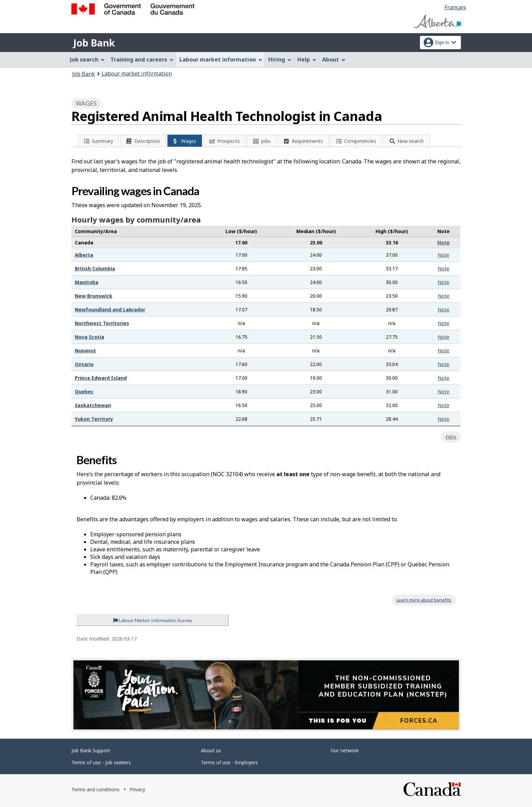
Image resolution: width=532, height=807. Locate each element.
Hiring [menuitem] (280, 59)
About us (211, 750)
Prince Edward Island (101, 378)
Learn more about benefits (424, 600)
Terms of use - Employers (229, 762)
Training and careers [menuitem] (142, 59)
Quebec (84, 392)
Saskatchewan (93, 405)
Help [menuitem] (307, 59)
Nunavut (85, 351)
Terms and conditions (96, 789)
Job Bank (94, 43)
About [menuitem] (334, 59)
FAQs (451, 437)
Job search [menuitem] (87, 59)
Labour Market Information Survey (153, 620)
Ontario (84, 364)
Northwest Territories (102, 323)
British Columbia (95, 268)
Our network (345, 750)
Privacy (137, 789)
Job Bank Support (91, 750)
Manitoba (87, 282)
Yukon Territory (94, 419)
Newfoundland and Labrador (110, 310)
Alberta (84, 255)
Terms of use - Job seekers (101, 762)
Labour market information (137, 73)
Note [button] (444, 243)
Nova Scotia (90, 337)
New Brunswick (94, 296)
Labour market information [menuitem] (221, 59)
